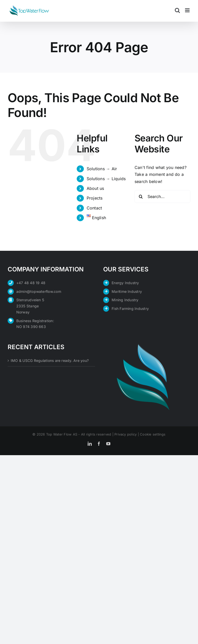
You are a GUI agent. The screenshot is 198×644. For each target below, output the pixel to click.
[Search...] (162, 196)
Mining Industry (125, 300)
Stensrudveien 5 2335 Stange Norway (30, 306)
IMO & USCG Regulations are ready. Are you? (50, 360)
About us (95, 188)
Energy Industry (125, 283)
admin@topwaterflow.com (39, 291)
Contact (94, 208)
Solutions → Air (102, 169)
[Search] (141, 196)
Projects (95, 198)
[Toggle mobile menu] (188, 10)
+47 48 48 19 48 (31, 283)
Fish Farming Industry (130, 308)
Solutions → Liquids (106, 179)
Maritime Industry (127, 291)
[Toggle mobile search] (177, 10)
